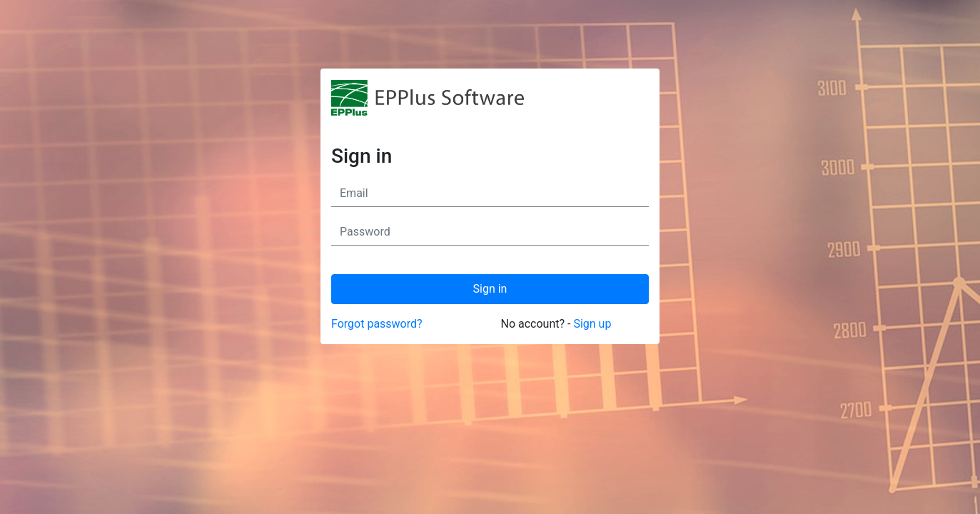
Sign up (592, 324)
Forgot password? (377, 324)
